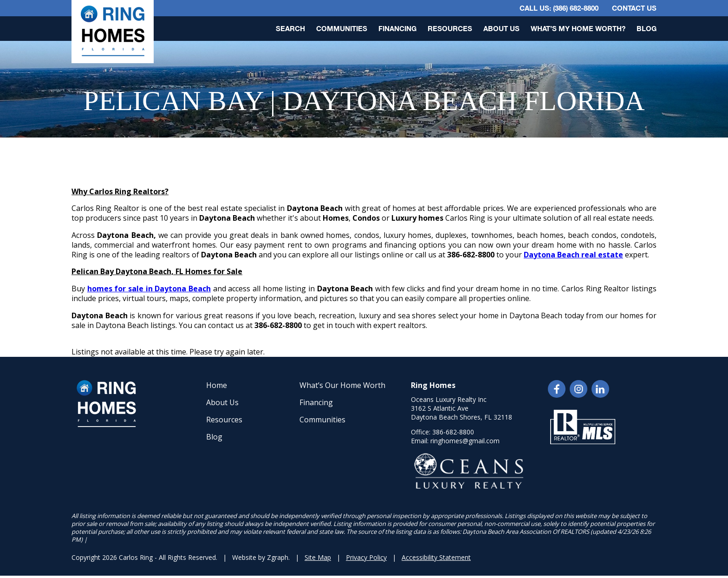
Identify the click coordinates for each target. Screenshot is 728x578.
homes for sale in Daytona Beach (149, 289)
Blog (647, 28)
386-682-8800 (453, 432)
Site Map (318, 557)
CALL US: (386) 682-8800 (559, 8)
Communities (342, 28)
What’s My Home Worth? (578, 28)
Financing (397, 28)
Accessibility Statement (436, 557)
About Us (501, 28)
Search (290, 28)
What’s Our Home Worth (342, 385)
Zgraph (278, 557)
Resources (450, 28)
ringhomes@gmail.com (465, 441)
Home (217, 385)
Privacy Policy (366, 557)
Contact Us (634, 8)
